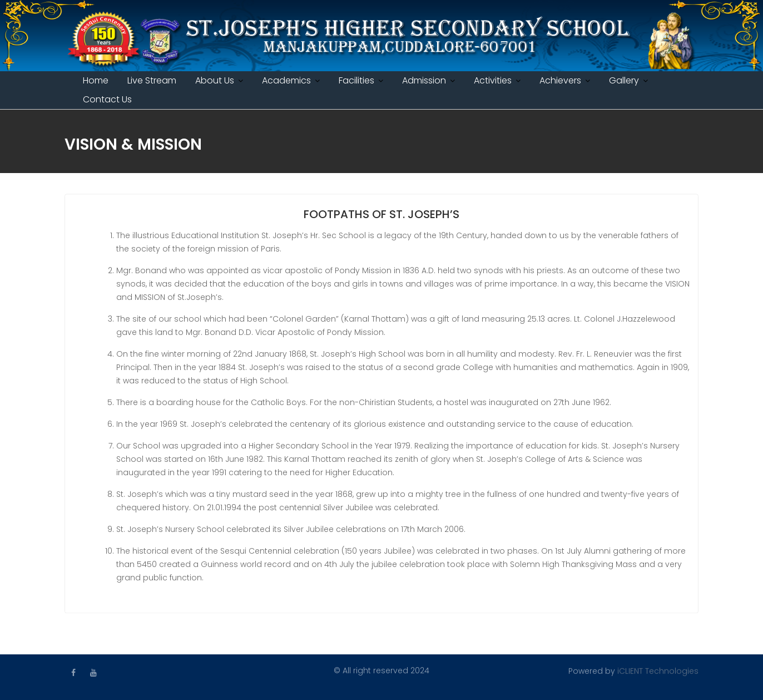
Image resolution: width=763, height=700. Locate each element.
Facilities (356, 80)
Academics (286, 80)
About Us (215, 80)
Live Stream (152, 80)
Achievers (560, 80)
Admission (424, 80)
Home (96, 80)
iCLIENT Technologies (658, 671)
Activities (493, 80)
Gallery (624, 80)
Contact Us (107, 99)
